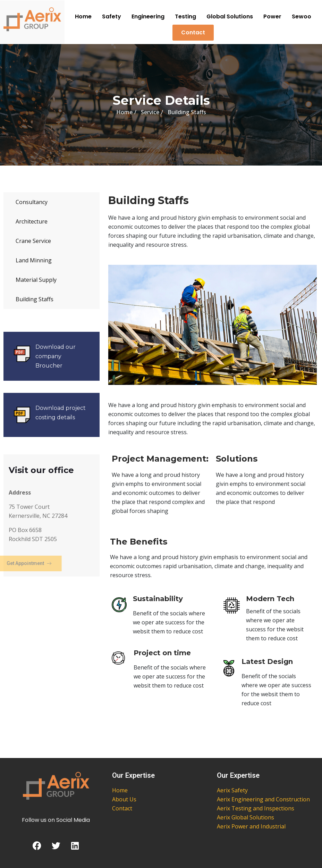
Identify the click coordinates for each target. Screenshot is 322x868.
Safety (112, 16)
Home (83, 16)
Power (272, 16)
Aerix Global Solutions (245, 817)
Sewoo (302, 16)
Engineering (148, 16)
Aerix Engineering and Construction (263, 799)
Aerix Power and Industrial (251, 826)
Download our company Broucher (56, 356)
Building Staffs (35, 299)
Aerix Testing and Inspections (256, 808)
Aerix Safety (232, 790)
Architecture (32, 221)
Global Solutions (230, 16)
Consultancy (32, 202)
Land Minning (34, 260)
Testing (185, 16)
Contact (193, 32)
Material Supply (36, 280)
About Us (124, 799)
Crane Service (33, 241)
